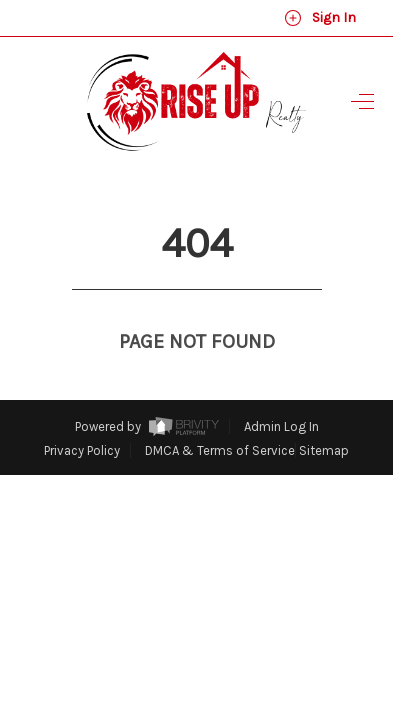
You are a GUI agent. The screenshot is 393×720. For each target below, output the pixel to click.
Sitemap (324, 413)
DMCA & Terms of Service (220, 413)
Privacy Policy (82, 413)
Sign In (320, 18)
